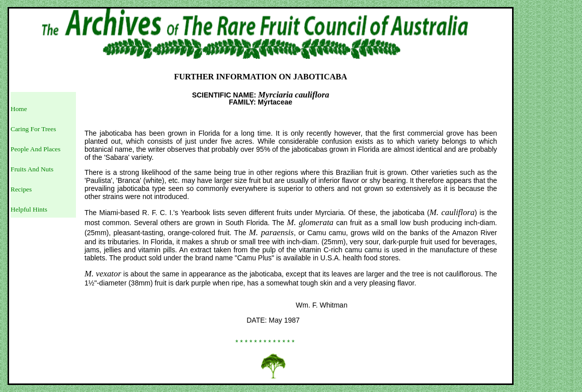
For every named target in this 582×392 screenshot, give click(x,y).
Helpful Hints (29, 209)
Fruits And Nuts (32, 169)
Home (19, 109)
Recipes (21, 189)
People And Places (35, 149)
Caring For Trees (33, 129)
